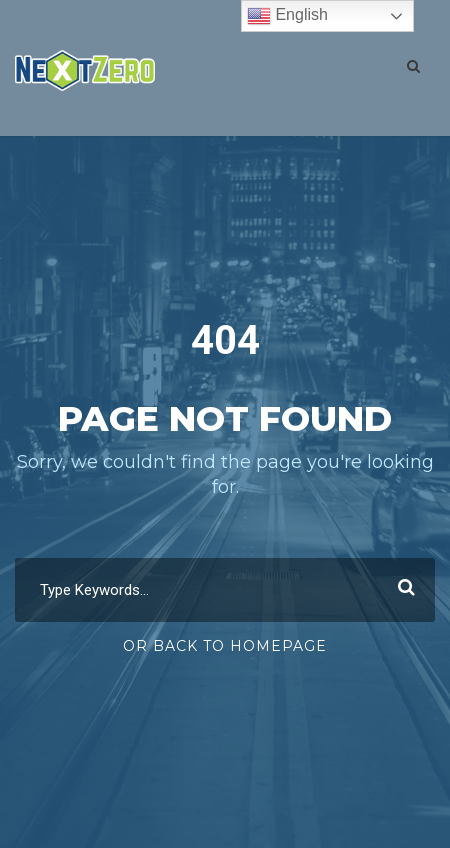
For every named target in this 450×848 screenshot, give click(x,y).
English (287, 16)
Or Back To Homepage (225, 646)
